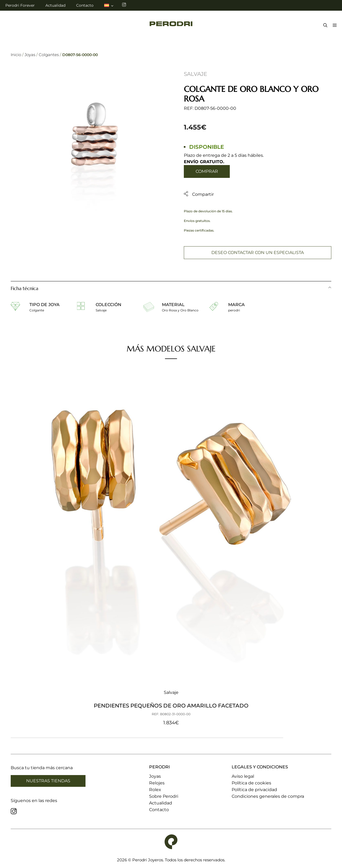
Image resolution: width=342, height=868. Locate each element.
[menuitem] (109, 5)
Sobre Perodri (164, 796)
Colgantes (49, 55)
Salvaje (195, 74)
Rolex (155, 790)
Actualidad (55, 5)
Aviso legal (243, 776)
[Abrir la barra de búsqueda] (324, 26)
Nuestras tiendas (48, 781)
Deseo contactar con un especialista (258, 253)
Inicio (16, 55)
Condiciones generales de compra (268, 796)
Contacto (85, 5)
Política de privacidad (254, 790)
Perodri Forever (20, 5)
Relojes (157, 783)
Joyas (30, 55)
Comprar (207, 171)
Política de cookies (251, 783)
